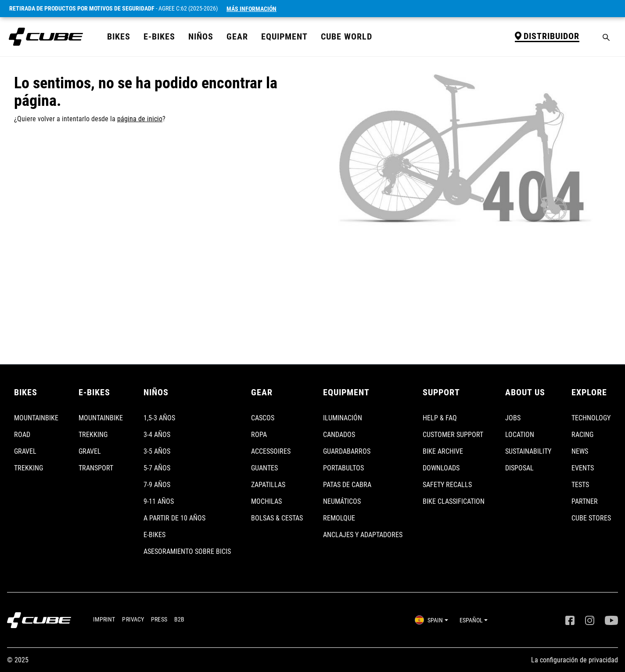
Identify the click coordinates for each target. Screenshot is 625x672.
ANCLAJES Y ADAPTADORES (363, 535)
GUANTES (264, 468)
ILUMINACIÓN (343, 418)
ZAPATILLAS (268, 485)
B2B (179, 619)
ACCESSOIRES (271, 451)
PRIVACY (133, 619)
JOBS (513, 418)
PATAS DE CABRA (347, 485)
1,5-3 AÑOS (159, 418)
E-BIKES (154, 535)
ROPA (259, 435)
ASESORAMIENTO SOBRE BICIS (187, 551)
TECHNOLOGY (591, 418)
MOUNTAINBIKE (36, 418)
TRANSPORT (96, 468)
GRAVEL (25, 451)
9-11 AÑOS (159, 501)
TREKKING (29, 468)
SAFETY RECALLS (447, 485)
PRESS (159, 619)
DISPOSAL (519, 468)
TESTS (580, 485)
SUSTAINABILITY (528, 451)
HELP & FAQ (440, 418)
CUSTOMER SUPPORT (453, 435)
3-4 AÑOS (157, 435)
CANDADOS (339, 435)
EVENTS (583, 468)
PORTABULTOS (343, 468)
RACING (582, 435)
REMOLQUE (339, 518)
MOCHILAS (266, 501)
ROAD (22, 435)
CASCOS (263, 418)
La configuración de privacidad (575, 660)
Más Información (251, 9)
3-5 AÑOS (157, 451)
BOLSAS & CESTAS (277, 518)
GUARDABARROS (347, 451)
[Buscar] (606, 37)
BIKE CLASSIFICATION (454, 501)
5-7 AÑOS (157, 468)
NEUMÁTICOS (342, 501)
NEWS (580, 451)
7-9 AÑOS (157, 485)
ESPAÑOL (471, 620)
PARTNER (585, 501)
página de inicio (140, 119)
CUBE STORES (591, 518)
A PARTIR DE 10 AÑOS (174, 518)
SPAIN (429, 620)
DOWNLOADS (441, 468)
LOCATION (520, 435)
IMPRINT (104, 619)
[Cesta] (616, 33)
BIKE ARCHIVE (443, 451)
